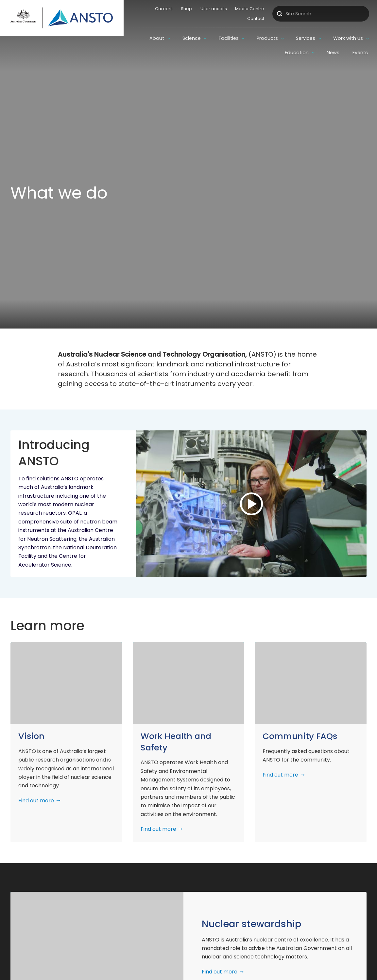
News (333, 53)
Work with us (348, 38)
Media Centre (249, 9)
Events (360, 53)
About (157, 38)
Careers (163, 9)
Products (267, 38)
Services (306, 38)
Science (192, 38)
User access (212, 9)
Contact (255, 18)
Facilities (229, 38)
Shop (185, 9)
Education (297, 53)
